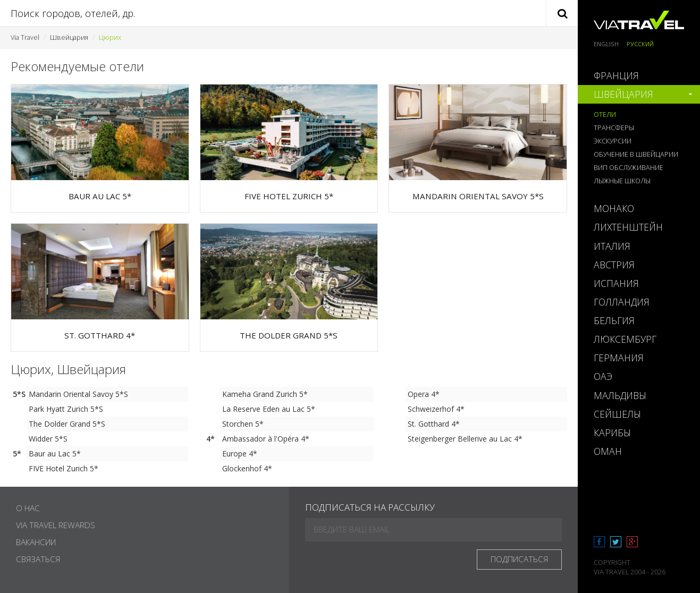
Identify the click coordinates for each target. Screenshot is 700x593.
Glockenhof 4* (247, 468)
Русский (640, 44)
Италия (612, 246)
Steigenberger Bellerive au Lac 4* (465, 439)
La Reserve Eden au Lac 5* (269, 409)
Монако (614, 208)
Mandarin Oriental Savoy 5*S (78, 394)
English (606, 44)
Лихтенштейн (628, 227)
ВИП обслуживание (629, 168)
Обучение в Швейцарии (636, 154)
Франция (616, 75)
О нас (28, 508)
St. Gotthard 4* (434, 424)
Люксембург (625, 339)
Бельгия (614, 320)
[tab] (639, 76)
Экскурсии (613, 141)
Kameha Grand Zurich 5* (265, 394)
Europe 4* (240, 454)
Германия (619, 358)
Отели (605, 115)
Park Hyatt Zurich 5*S (66, 409)
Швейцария (69, 37)
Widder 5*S (48, 439)
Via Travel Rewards (56, 525)
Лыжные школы (622, 181)
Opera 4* (424, 394)
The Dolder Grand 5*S (67, 424)
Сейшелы (617, 414)
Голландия (622, 302)
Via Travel (25, 37)
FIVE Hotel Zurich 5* (64, 468)
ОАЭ (603, 376)
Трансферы (614, 128)
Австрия (614, 265)
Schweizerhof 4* (436, 409)
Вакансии (36, 542)
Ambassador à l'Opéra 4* (266, 439)
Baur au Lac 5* (55, 454)
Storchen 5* (243, 424)
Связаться (38, 559)
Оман (608, 451)
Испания (616, 283)
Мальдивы (620, 395)
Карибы (612, 433)
